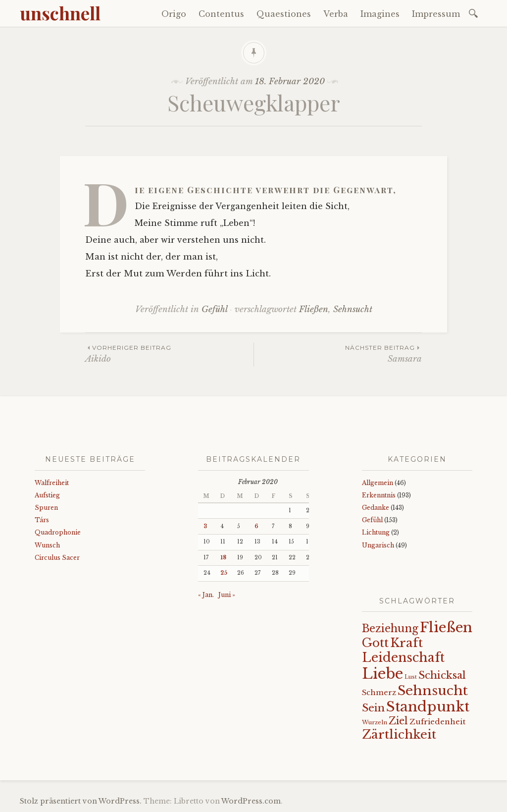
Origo (174, 14)
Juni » (227, 595)
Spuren (46, 508)
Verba (336, 14)
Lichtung (376, 532)
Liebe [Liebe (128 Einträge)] (382, 674)
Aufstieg (47, 495)
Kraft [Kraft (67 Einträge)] (406, 643)
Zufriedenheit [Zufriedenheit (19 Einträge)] (437, 722)
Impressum (436, 14)
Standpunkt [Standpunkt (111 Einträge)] (428, 707)
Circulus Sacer (57, 558)
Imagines (380, 14)
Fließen (314, 309)
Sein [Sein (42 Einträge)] (373, 708)
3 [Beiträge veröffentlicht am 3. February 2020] (205, 526)
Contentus (221, 14)
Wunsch (47, 545)
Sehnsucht (353, 309)
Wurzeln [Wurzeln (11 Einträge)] (375, 722)
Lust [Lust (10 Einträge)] (411, 677)
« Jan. (206, 595)
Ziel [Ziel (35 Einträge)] (398, 721)
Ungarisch (378, 545)
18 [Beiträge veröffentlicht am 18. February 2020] (223, 558)
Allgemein (378, 483)
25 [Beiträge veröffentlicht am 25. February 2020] (224, 573)
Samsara (338, 353)
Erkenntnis (379, 495)
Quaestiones (284, 14)
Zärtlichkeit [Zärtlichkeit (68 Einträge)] (399, 734)
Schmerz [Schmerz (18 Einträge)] (379, 693)
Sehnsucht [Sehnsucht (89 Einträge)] (433, 690)
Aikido (169, 353)
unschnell (60, 13)
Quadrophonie (58, 532)
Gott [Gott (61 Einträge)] (375, 643)
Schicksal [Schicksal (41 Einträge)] (442, 675)
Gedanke (376, 508)
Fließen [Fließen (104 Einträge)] (446, 627)
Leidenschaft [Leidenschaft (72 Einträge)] (403, 658)
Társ (42, 520)
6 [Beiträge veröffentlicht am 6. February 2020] (256, 526)
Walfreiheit (52, 483)
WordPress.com (251, 801)
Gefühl (214, 309)
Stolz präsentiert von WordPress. (81, 801)
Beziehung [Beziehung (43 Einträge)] (390, 629)
